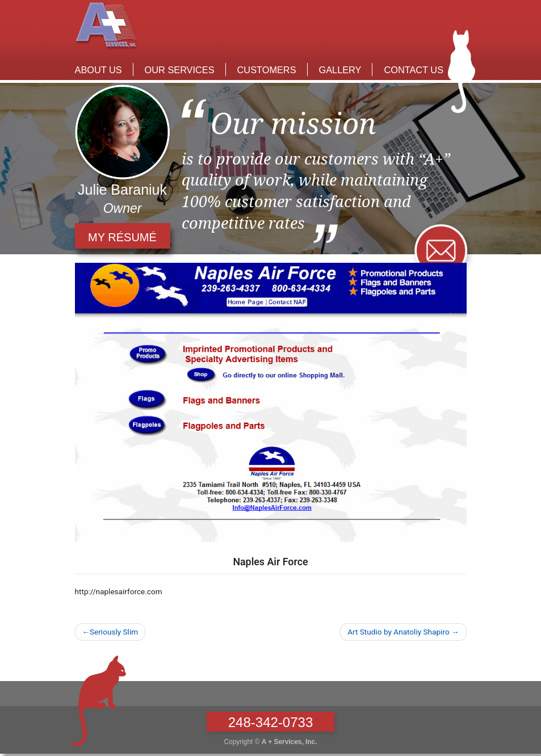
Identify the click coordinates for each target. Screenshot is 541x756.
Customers (267, 70)
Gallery (340, 70)
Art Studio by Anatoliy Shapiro (398, 632)
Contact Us (414, 70)
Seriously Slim (114, 632)
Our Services (180, 70)
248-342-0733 (270, 722)
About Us (98, 70)
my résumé (122, 237)
